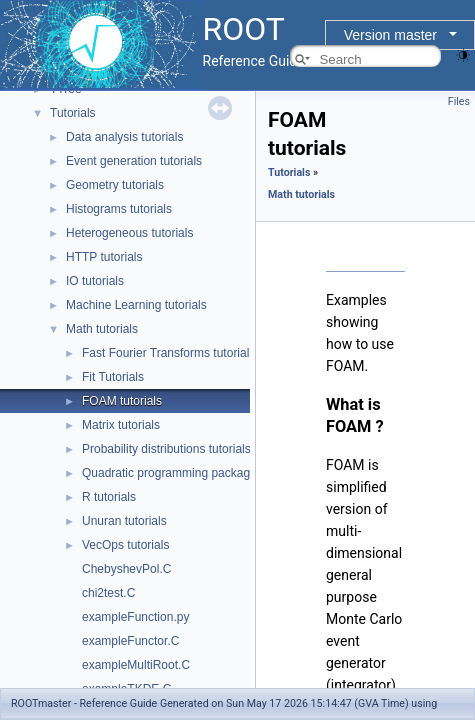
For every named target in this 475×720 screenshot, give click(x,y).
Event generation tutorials (134, 161)
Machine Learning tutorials (136, 305)
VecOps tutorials (125, 545)
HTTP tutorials (104, 257)
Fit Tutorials (113, 377)
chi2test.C (108, 593)
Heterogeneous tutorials (129, 233)
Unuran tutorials (124, 521)
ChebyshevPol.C (126, 569)
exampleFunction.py (135, 617)
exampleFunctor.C (130, 641)
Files (459, 101)
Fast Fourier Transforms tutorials (168, 353)
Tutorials (73, 113)
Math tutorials (102, 329)
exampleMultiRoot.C (136, 665)
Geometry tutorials (115, 185)
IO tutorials (95, 281)
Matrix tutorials (121, 425)
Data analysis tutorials (124, 137)
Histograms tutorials (119, 209)
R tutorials (109, 497)
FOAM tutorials (122, 401)
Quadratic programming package (169, 473)
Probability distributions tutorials (166, 449)
